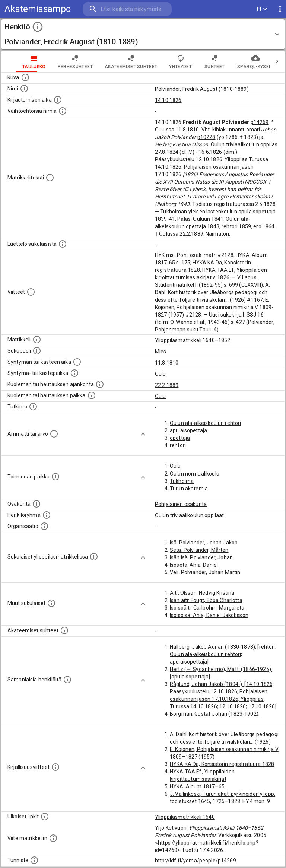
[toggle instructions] (38, 27)
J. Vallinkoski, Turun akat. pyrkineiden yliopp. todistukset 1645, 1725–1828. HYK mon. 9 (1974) (223, 801)
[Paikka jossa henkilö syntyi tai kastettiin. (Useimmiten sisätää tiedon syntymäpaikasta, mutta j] (74, 373)
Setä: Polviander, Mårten (199, 550)
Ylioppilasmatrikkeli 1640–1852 (193, 340)
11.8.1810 (167, 363)
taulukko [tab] (19, 61)
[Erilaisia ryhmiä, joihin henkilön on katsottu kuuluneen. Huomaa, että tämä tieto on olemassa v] (47, 515)
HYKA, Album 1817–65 (197, 786)
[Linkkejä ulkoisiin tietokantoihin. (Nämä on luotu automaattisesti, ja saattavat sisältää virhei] (45, 817)
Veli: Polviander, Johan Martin (205, 572)
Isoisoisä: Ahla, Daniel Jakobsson (209, 615)
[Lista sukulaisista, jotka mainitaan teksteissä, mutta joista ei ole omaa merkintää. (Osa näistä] (51, 603)
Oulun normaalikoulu (195, 474)
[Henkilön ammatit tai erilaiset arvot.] (54, 434)
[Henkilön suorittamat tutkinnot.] (33, 407)
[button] (143, 34)
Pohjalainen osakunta (181, 504)
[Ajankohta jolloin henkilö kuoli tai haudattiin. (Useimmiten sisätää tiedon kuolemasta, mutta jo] (100, 384)
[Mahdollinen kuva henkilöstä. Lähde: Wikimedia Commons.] (25, 77)
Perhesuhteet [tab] (60, 61)
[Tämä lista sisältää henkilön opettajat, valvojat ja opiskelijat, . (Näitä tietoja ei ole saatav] (64, 630)
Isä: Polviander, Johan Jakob (204, 543)
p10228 (206, 137)
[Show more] (143, 434)
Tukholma (182, 481)
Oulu (161, 374)
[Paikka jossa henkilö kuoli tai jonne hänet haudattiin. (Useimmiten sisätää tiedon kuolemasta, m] (92, 395)
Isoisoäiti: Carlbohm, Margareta (207, 608)
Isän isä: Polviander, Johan (201, 557)
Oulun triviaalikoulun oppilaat (190, 515)
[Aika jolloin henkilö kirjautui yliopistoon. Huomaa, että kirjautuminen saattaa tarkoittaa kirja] (58, 100)
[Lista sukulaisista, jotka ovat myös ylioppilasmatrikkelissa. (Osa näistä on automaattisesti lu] (94, 557)
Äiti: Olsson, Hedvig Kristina (202, 593)
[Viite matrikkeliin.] (53, 838)
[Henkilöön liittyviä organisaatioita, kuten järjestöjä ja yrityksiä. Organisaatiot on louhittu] (44, 526)
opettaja (180, 438)
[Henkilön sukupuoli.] (37, 351)
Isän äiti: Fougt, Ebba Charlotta (206, 600)
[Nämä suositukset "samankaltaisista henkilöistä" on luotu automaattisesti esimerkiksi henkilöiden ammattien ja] (67, 680)
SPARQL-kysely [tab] (240, 61)
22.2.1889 (167, 385)
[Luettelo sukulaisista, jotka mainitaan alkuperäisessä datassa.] (63, 244)
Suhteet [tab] (200, 61)
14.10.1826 (168, 100)
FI (262, 9)
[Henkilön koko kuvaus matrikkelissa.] (50, 178)
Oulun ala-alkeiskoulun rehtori (206, 423)
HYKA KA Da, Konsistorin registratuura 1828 (222, 764)
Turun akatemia (189, 489)
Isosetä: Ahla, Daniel (194, 565)
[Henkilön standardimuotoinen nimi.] (24, 89)
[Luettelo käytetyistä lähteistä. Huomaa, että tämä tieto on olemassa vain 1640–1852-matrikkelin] (31, 292)
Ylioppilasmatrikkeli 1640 (185, 817)
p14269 (260, 122)
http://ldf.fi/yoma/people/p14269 (196, 861)
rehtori (178, 445)
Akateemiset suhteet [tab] (116, 61)
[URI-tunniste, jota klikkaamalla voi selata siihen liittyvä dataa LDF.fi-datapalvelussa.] (34, 860)
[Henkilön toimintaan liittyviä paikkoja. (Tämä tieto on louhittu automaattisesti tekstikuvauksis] (55, 477)
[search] (127, 9)
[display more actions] (280, 9)
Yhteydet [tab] (166, 61)
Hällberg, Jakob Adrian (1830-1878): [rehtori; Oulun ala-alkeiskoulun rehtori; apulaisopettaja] (223, 654)
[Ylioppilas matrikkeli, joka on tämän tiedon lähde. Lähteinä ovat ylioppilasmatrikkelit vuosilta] (37, 340)
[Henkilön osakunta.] (36, 504)
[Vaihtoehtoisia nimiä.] (63, 111)
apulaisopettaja (188, 430)
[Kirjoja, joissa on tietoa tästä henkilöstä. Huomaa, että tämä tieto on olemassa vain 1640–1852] (55, 767)
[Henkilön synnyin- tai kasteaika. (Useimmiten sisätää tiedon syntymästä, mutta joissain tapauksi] (77, 362)
